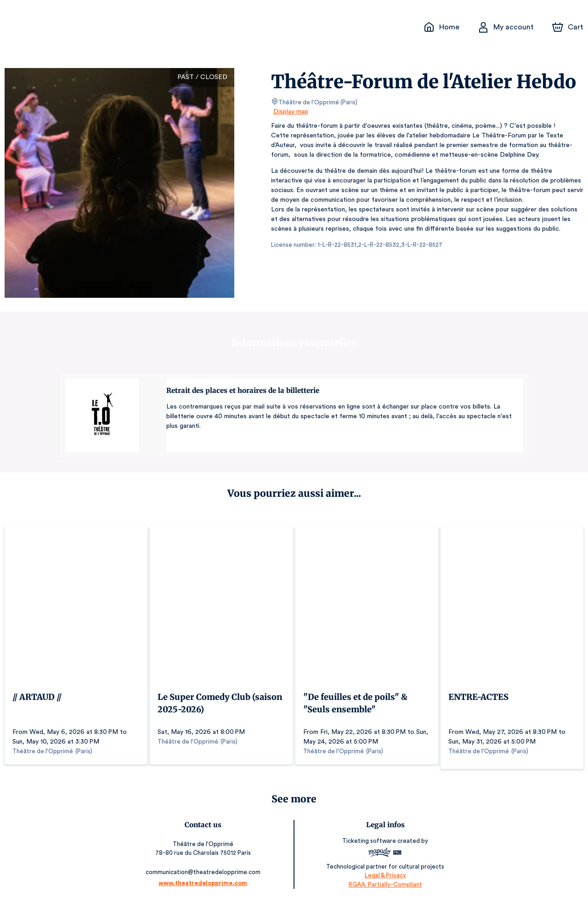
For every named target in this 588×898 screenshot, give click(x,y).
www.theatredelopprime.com (205, 878)
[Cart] (569, 27)
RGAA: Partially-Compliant (383, 879)
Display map (291, 112)
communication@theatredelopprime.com (205, 867)
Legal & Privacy (383, 871)
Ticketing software (368, 836)
